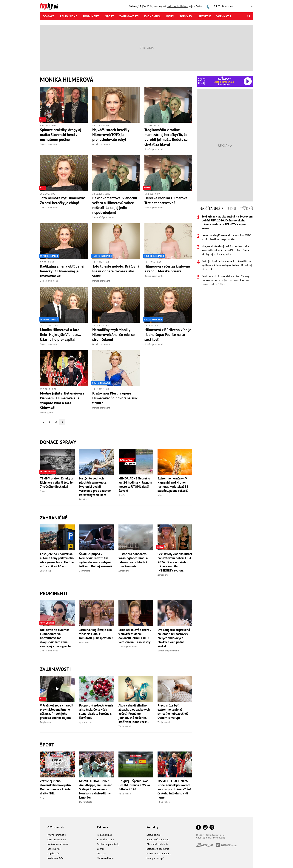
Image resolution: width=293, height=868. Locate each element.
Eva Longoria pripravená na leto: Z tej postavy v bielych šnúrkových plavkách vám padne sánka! (174, 638)
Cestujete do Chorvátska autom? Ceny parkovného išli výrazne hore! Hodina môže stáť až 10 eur (57, 560)
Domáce (48, 16)
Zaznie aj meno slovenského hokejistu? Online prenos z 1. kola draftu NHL (56, 787)
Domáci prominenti (49, 144)
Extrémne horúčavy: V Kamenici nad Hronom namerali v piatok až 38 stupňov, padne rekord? (173, 485)
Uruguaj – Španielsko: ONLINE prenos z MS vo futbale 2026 (134, 785)
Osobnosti (84, 642)
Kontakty (152, 827)
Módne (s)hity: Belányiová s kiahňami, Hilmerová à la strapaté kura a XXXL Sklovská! (62, 400)
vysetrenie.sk (85, 722)
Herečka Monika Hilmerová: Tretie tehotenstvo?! (166, 200)
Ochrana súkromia (57, 840)
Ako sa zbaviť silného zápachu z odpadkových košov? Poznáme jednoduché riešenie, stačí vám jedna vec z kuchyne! (134, 714)
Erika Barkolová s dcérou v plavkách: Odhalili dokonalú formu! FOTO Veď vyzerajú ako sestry (135, 636)
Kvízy (170, 16)
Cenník (100, 849)
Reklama (102, 827)
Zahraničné (68, 16)
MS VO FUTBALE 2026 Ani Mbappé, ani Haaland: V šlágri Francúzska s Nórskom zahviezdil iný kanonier (96, 789)
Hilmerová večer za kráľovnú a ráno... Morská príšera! (167, 269)
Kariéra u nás (54, 849)
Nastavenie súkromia (58, 844)
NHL (42, 798)
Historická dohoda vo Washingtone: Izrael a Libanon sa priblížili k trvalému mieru (133, 560)
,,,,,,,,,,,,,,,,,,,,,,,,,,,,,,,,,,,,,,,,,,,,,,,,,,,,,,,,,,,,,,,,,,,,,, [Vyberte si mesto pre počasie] (239, 6)
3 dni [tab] (232, 209)
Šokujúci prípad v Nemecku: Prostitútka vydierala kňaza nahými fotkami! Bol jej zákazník (96, 560)
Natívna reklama (105, 858)
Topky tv (186, 16)
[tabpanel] (225, 250)
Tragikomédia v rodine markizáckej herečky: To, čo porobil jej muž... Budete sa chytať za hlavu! (166, 137)
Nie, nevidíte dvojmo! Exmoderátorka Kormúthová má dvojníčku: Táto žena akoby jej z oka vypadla (55, 638)
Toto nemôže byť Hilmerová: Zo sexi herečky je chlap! (62, 200)
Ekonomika (152, 16)
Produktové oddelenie (158, 840)
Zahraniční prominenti (103, 217)
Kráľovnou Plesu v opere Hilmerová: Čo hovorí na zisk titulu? (115, 398)
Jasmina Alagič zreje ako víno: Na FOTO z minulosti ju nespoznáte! (96, 634)
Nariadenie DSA (55, 858)
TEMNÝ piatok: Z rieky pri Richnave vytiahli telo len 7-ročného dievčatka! (57, 482)
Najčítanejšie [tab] (212, 209)
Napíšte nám (54, 854)
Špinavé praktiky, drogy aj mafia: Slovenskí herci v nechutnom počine (61, 135)
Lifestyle (204, 16)
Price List (102, 854)
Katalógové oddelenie (158, 849)
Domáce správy (58, 442)
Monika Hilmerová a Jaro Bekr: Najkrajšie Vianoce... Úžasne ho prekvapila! (60, 335)
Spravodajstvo (154, 835)
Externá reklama (105, 840)
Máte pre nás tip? (155, 858)
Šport (110, 16)
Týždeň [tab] (246, 209)
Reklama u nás (104, 835)
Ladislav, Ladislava (177, 6)
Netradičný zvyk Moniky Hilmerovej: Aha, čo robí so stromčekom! (114, 335)
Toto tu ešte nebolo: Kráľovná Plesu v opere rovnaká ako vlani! (116, 271)
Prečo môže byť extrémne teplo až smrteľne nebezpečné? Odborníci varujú (173, 712)
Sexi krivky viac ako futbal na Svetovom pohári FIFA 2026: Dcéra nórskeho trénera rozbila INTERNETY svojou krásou (175, 562)
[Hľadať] (249, 16)
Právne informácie (57, 835)
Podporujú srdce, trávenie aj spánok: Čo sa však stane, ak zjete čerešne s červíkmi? (96, 712)
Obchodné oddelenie (157, 844)
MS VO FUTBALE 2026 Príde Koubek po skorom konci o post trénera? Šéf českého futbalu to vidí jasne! (174, 789)
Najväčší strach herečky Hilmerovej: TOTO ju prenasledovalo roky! (111, 135)
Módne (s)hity (46, 413)
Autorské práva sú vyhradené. (211, 838)
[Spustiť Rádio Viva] (225, 78)
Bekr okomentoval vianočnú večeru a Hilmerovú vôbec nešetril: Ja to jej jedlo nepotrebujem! (115, 205)
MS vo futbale (86, 802)
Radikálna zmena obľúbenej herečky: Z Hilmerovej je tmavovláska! (62, 271)
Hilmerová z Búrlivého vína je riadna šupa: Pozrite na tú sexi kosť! (168, 335)
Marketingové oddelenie (159, 854)
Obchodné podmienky (108, 844)
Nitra (160, 495)
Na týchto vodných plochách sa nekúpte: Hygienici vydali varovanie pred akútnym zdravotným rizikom (95, 487)
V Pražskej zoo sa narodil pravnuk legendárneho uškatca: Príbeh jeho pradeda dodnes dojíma (57, 712)
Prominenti (91, 16)
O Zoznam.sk (56, 827)
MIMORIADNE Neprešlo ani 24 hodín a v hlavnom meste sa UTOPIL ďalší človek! (135, 485)
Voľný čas (224, 16)
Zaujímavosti (129, 16)
